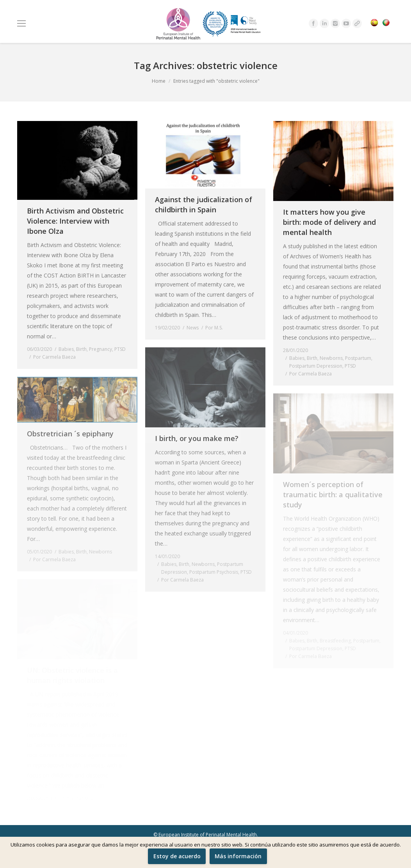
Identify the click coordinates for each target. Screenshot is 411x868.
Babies (66, 349)
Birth (81, 349)
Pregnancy (101, 349)
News (193, 328)
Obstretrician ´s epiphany (70, 434)
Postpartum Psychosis (214, 572)
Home (159, 81)
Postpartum (358, 358)
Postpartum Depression (316, 366)
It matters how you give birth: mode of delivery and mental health (329, 222)
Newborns (331, 358)
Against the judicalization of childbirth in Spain (204, 205)
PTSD (120, 349)
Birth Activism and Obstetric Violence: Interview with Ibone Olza (75, 221)
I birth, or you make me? (197, 438)
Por (54, 357)
